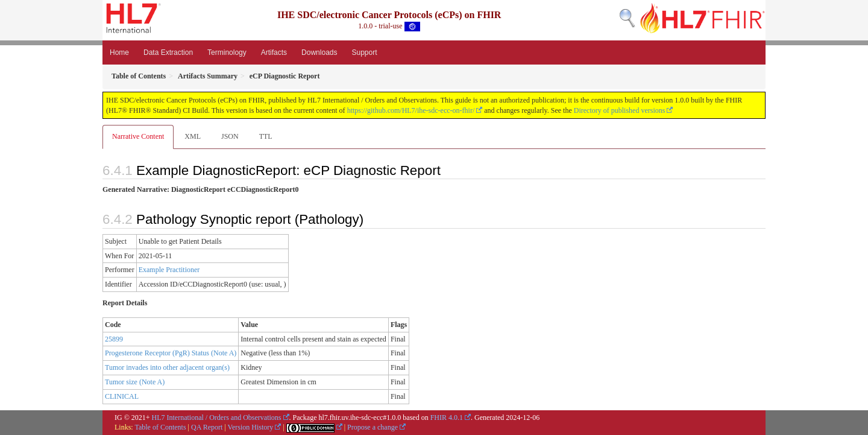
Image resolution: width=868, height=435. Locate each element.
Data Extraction (168, 52)
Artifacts (274, 52)
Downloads (319, 52)
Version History (251, 427)
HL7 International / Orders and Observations (217, 418)
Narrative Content (138, 136)
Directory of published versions (620, 110)
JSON (230, 136)
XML (193, 136)
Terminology (227, 52)
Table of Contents (160, 427)
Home (119, 52)
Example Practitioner (169, 270)
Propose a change (373, 427)
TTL (266, 136)
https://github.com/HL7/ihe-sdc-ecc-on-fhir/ (411, 110)
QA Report (207, 427)
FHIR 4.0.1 (447, 418)
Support (364, 52)
